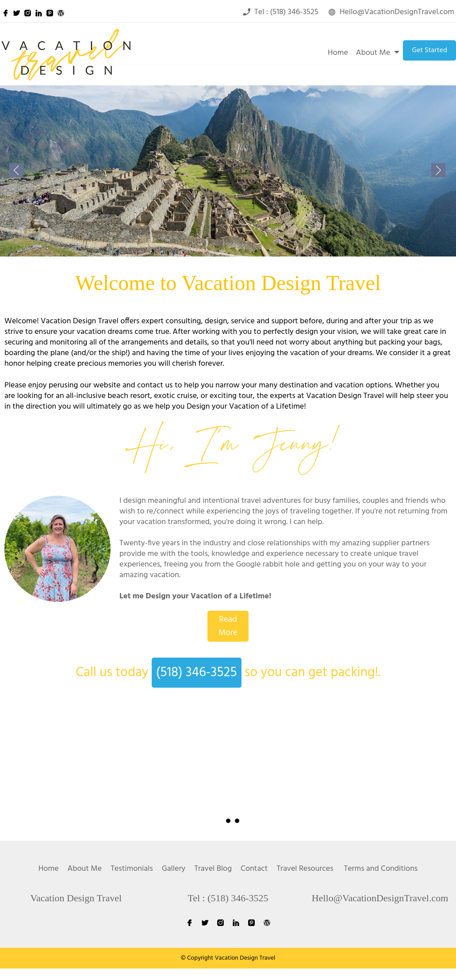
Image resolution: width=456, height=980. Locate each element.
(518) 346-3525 (197, 673)
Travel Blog (213, 869)
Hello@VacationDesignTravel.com (380, 898)
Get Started (429, 50)
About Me (373, 53)
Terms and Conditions (381, 869)
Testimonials (132, 869)
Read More (228, 626)
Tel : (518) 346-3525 (228, 898)
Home (338, 53)
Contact (254, 869)
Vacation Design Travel (76, 898)
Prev (34, 783)
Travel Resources (305, 869)
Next (422, 783)
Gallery (174, 869)
